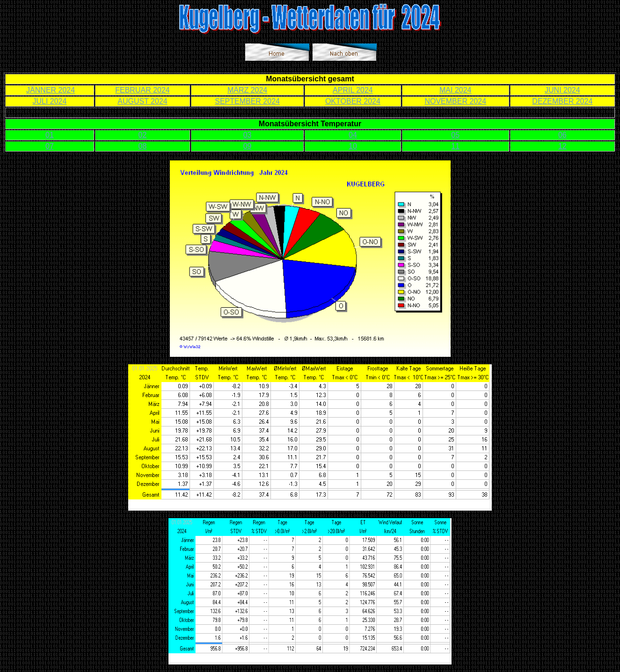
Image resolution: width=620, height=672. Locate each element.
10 (353, 146)
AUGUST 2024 (142, 101)
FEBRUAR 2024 (142, 90)
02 (143, 135)
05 (455, 135)
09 (248, 146)
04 (353, 135)
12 (562, 146)
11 (455, 146)
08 (143, 146)
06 (562, 135)
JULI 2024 (49, 101)
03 (248, 135)
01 (50, 135)
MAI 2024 (455, 90)
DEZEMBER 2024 (562, 101)
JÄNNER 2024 (51, 90)
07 (50, 146)
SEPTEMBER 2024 (247, 101)
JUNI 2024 (562, 90)
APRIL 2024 (353, 90)
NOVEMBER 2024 (455, 101)
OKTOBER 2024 (353, 101)
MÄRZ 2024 (247, 90)
